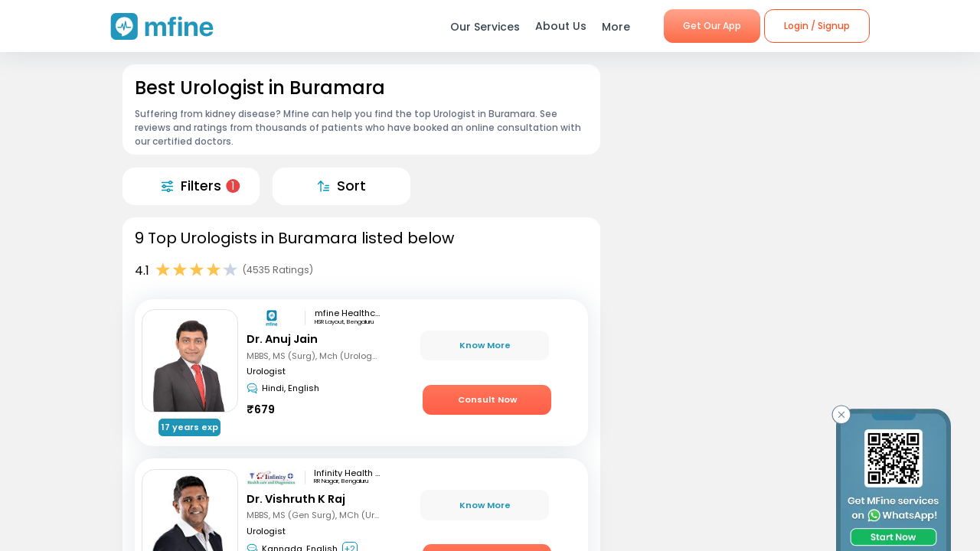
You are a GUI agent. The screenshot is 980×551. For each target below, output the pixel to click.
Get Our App (712, 26)
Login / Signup (817, 26)
